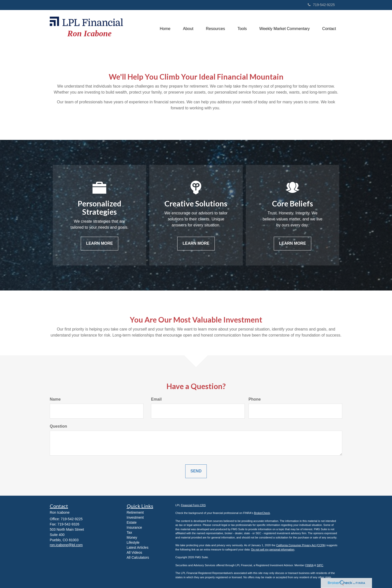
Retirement (135, 512)
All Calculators (138, 557)
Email (156, 399)
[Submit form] (196, 471)
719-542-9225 (321, 5)
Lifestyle (133, 542)
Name (55, 399)
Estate (132, 522)
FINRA (309, 565)
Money (132, 537)
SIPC (320, 565)
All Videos (134, 552)
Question (58, 426)
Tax (129, 532)
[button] (188, 29)
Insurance (134, 527)
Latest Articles (138, 547)
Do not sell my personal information (273, 549)
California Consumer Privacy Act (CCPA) (301, 545)
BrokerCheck (262, 513)
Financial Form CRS (193, 505)
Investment (135, 517)
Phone (255, 399)
